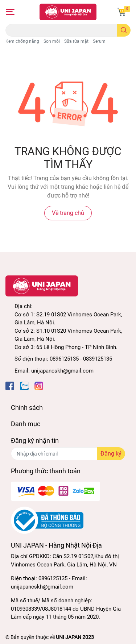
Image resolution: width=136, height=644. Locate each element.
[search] (124, 30)
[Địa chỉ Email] (68, 454)
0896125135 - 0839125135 (81, 359)
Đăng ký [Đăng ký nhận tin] (111, 454)
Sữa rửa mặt (76, 41)
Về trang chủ (68, 213)
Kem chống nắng (22, 41)
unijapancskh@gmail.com (62, 371)
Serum (99, 41)
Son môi (52, 41)
